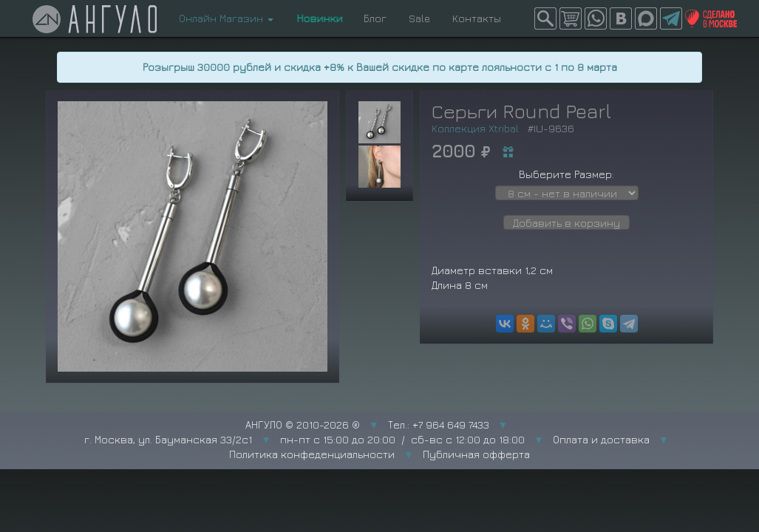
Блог (375, 18)
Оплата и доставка (601, 439)
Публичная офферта (476, 454)
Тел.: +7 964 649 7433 (439, 424)
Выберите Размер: (566, 174)
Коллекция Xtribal (475, 128)
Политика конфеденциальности (312, 454)
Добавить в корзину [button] (566, 223)
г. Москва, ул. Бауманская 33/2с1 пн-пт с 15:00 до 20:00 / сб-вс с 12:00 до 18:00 (304, 439)
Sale (419, 18)
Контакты (477, 18)
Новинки (319, 18)
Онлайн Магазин (226, 18)
